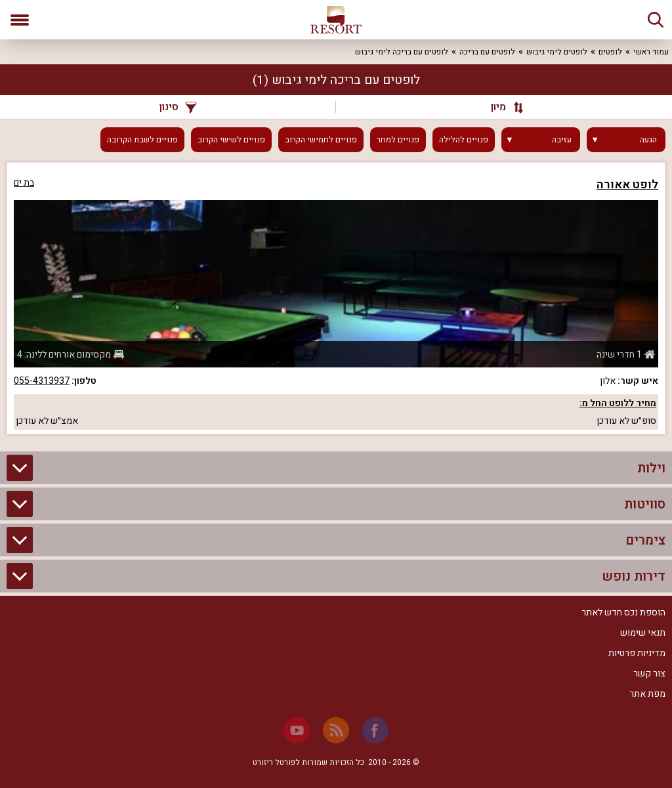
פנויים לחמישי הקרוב (321, 140)
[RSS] (336, 730)
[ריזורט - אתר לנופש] (336, 20)
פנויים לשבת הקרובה (142, 140)
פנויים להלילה (464, 140)
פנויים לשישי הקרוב (231, 140)
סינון (178, 107)
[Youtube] (297, 730)
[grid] (336, 298)
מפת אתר (647, 694)
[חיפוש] (656, 20)
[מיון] (501, 107)
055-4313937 (42, 381)
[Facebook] (375, 730)
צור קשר (649, 674)
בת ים (24, 183)
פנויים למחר (398, 140)
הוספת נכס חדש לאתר (623, 612)
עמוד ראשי (651, 52)
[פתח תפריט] (20, 20)
